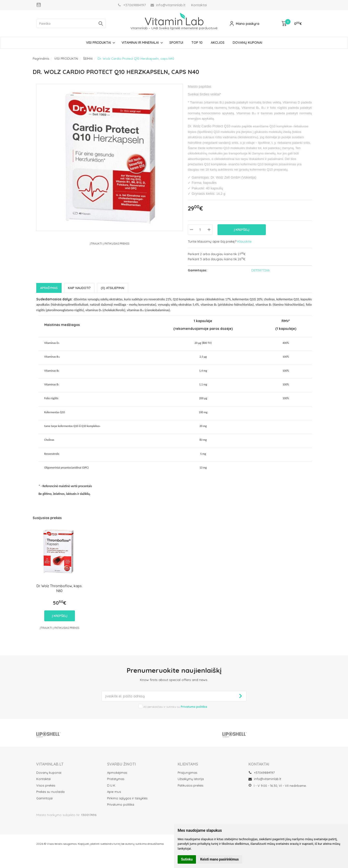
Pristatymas (116, 779)
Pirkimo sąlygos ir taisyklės (127, 798)
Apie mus (114, 792)
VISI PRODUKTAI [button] (98, 43)
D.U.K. (112, 785)
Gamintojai (44, 798)
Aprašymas (49, 288)
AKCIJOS (218, 43)
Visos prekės (46, 785)
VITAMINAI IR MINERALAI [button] (140, 43)
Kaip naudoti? (79, 288)
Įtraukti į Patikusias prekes (110, 244)
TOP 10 (197, 43)
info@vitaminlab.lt (265, 779)
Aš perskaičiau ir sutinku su (175, 707)
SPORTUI (176, 43)
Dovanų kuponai (49, 773)
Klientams (188, 764)
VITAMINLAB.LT (50, 764)
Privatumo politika (121, 804)
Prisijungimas (187, 773)
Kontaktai (199, 5)
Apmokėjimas (117, 773)
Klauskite (244, 241)
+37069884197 (262, 773)
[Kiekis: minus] (191, 230)
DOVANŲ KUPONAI (247, 43)
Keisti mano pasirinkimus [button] (220, 859)
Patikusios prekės (190, 785)
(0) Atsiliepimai (112, 288)
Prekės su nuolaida (50, 792)
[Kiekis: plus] (209, 230)
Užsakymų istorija (191, 779)
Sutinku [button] (187, 859)
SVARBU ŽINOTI (121, 764)
